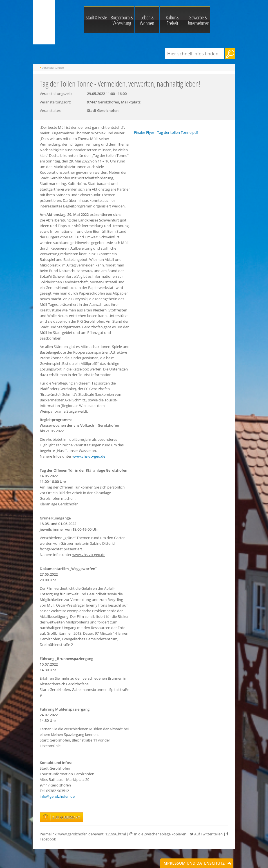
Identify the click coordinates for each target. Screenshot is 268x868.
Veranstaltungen (53, 67)
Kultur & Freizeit (172, 20)
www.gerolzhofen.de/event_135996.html (92, 834)
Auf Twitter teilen (206, 834)
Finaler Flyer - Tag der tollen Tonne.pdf (166, 132)
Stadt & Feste (96, 17)
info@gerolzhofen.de (57, 796)
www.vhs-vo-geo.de (89, 456)
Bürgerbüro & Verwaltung (122, 20)
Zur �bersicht (66, 817)
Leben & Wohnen (147, 20)
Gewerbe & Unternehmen (198, 20)
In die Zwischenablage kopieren (158, 834)
